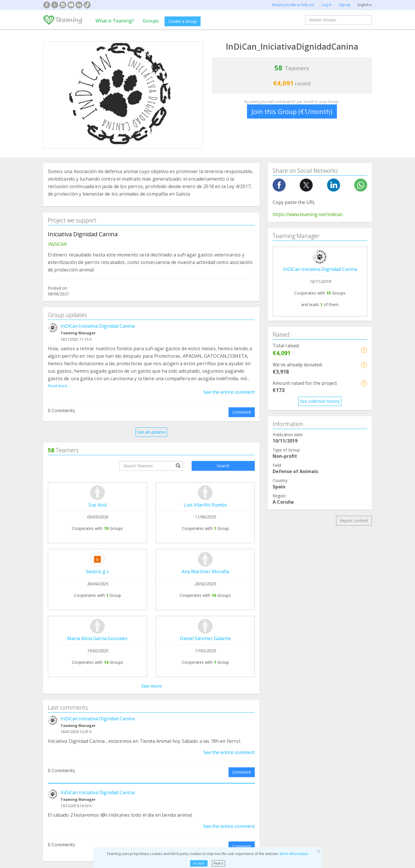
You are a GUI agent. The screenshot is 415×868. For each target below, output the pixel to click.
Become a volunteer (264, 703)
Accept (199, 863)
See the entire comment (229, 392)
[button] (364, 350)
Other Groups (313, 759)
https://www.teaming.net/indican (308, 214)
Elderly (307, 748)
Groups (151, 21)
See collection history (320, 401)
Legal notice (190, 685)
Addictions (57, 737)
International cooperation (71, 759)
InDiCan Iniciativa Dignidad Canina (98, 326)
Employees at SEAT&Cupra (336, 697)
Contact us (189, 696)
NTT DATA (321, 675)
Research (309, 737)
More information (294, 854)
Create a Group (183, 21)
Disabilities (142, 748)
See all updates (151, 432)
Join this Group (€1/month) (292, 111)
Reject (218, 863)
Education (141, 759)
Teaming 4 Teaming (263, 692)
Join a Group (125, 685)
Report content (354, 521)
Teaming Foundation (67, 674)
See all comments (151, 621)
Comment (242, 412)
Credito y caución (327, 686)
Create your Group (131, 674)
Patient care (59, 748)
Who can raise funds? (133, 696)
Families (224, 737)
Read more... (59, 386)
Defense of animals (150, 737)
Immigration (228, 759)
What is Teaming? (115, 21)
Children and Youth (234, 748)
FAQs (184, 674)
